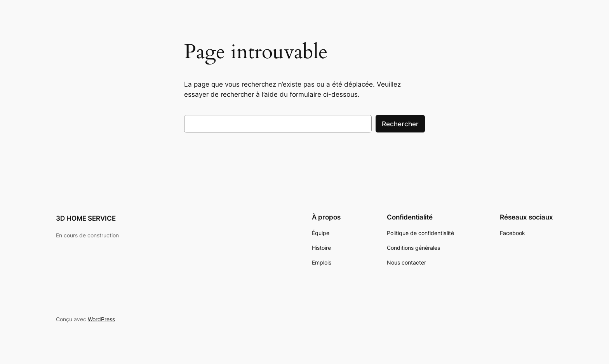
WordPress (101, 319)
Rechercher (400, 124)
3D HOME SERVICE (86, 218)
